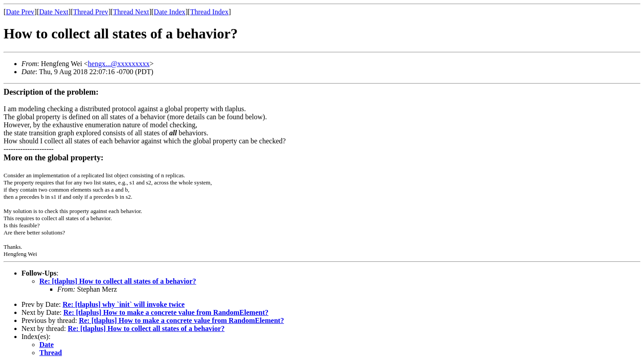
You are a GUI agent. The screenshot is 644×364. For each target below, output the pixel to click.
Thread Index (209, 12)
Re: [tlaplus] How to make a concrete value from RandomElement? (166, 312)
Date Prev (20, 12)
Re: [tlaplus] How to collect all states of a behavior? (118, 281)
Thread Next (131, 12)
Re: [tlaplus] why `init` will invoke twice (124, 304)
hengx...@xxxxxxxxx (119, 64)
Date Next (54, 12)
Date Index (170, 12)
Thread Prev (91, 12)
